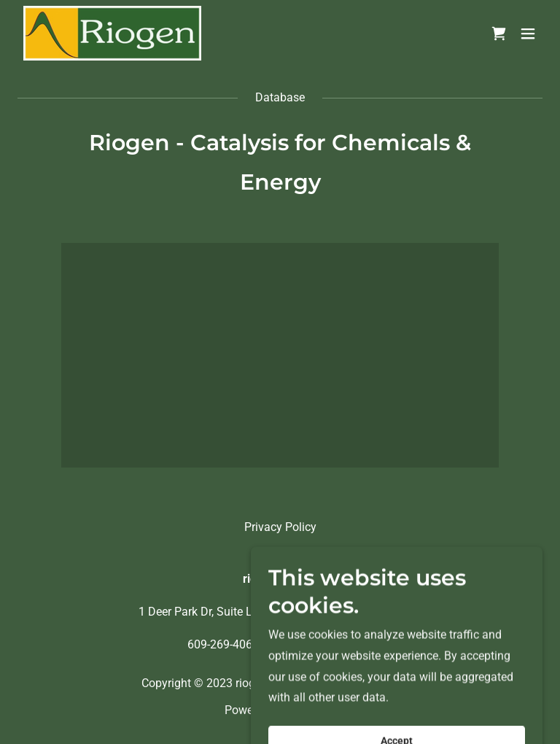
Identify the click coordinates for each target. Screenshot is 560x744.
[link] (112, 33)
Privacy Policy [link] (280, 527)
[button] (528, 34)
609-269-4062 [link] (223, 644)
